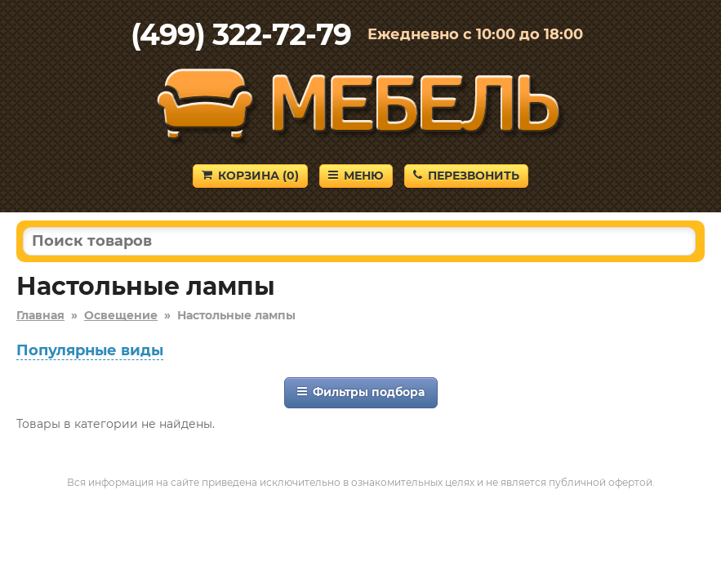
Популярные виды (90, 350)
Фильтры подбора (361, 392)
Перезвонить (466, 176)
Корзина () (250, 176)
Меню (356, 176)
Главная (40, 315)
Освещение (121, 315)
